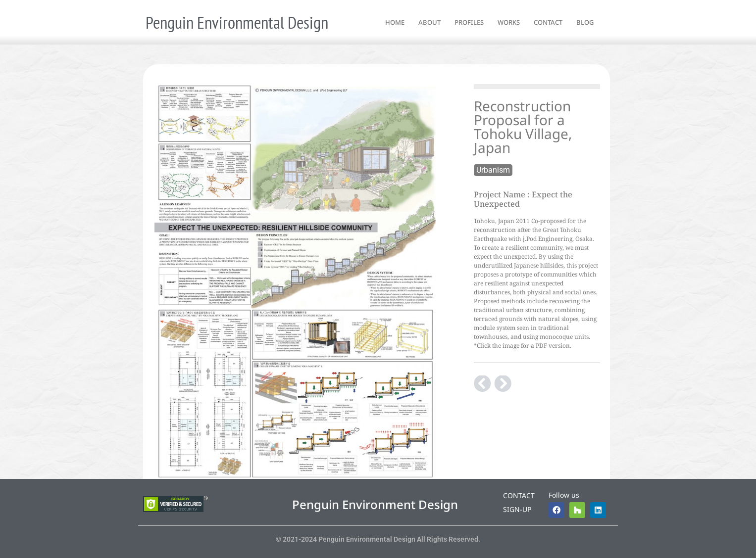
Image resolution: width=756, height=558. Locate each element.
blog (585, 22)
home (395, 22)
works (509, 22)
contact (548, 22)
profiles (469, 22)
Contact (519, 495)
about (429, 22)
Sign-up (517, 509)
